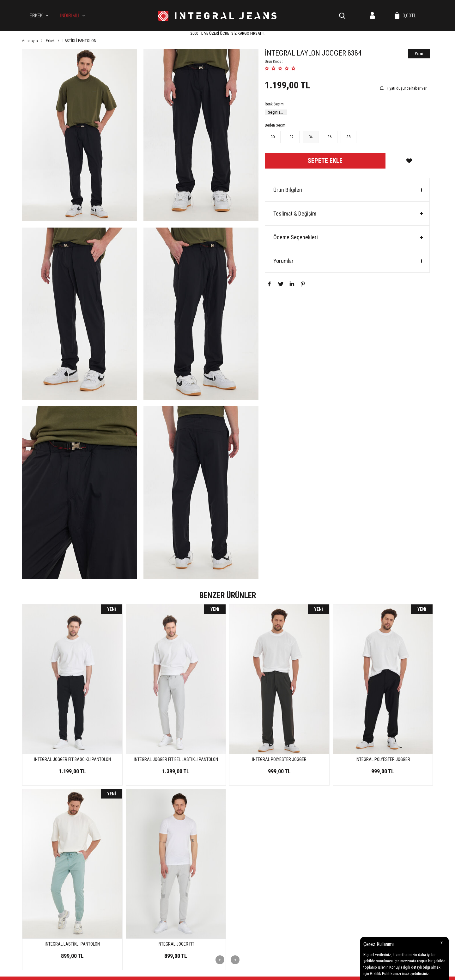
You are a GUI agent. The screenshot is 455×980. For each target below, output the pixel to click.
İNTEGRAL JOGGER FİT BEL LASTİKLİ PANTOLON (72, 759)
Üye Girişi (238, 916)
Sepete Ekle (325, 161)
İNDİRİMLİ (70, 16)
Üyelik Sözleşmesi (314, 859)
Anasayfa (375, 850)
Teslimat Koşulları (314, 850)
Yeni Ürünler (377, 859)
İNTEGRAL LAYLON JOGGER (383, 759)
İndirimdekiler (379, 869)
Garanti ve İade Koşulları (320, 878)
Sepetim (374, 888)
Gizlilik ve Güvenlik (315, 888)
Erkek (36, 16)
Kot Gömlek (240, 859)
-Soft (199, 972)
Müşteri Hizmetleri (382, 878)
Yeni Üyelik (239, 906)
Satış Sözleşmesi (313, 869)
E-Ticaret (211, 972)
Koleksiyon (240, 869)
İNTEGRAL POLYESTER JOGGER (176, 759)
